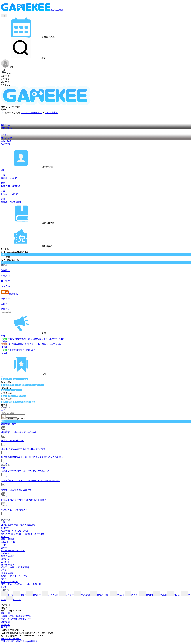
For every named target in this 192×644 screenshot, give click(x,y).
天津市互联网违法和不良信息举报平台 (19, 641)
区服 (4, 16)
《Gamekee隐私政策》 (31, 113)
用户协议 (5, 627)
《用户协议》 (51, 113)
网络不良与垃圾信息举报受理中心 (17, 619)
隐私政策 (5, 625)
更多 (3, 336)
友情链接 (5, 622)
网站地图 (5, 613)
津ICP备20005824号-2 (11, 639)
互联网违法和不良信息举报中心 (16, 616)
